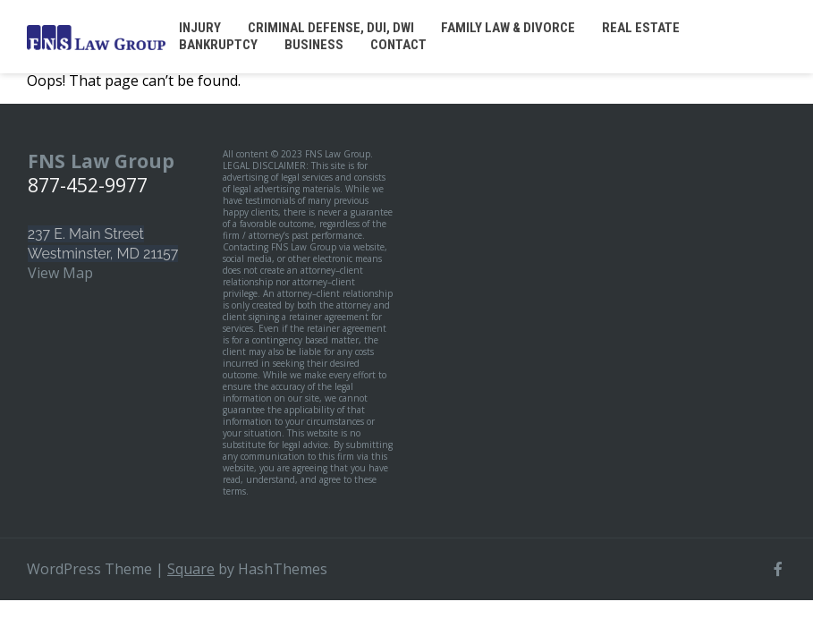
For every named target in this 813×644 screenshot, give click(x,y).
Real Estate (641, 28)
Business (314, 45)
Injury (200, 28)
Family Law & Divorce (508, 28)
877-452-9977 (88, 185)
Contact (398, 45)
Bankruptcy (218, 45)
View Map (60, 273)
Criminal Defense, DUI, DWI (331, 28)
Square (191, 569)
